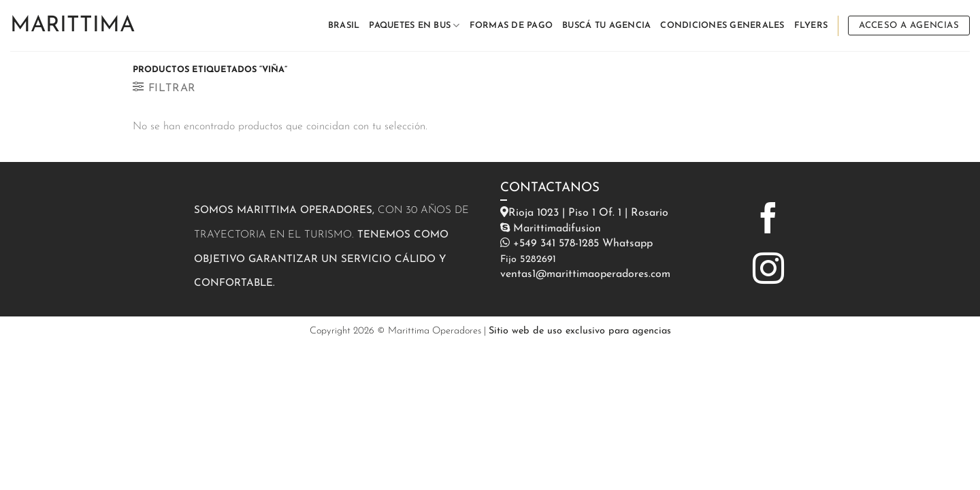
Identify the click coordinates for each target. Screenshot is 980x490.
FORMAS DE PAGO (511, 26)
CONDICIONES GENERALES (722, 26)
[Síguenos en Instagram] (768, 271)
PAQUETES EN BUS (414, 26)
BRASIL (344, 26)
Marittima (72, 26)
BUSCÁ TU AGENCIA (606, 26)
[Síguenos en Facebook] (768, 220)
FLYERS (811, 26)
